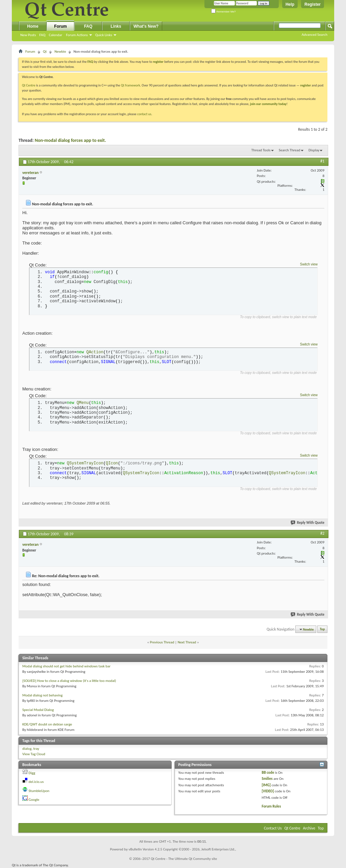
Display (314, 150)
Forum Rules (271, 806)
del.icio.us (36, 782)
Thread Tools (261, 150)
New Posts (28, 35)
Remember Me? (224, 12)
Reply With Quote (308, 523)
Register (313, 4)
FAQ (42, 35)
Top (323, 629)
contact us (144, 114)
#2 (322, 533)
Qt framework (131, 85)
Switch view (309, 264)
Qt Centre (29, 85)
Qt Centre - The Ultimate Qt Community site (184, 859)
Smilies (267, 779)
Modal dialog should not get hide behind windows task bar (66, 666)
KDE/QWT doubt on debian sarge (47, 724)
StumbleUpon (39, 791)
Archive (309, 828)
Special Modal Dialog (38, 710)
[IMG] (266, 785)
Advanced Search (315, 35)
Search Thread (290, 150)
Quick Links (104, 35)
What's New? (146, 26)
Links (116, 26)
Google (34, 800)
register (306, 85)
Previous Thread (162, 642)
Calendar (55, 35)
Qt (45, 52)
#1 (322, 161)
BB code (268, 773)
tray (36, 749)
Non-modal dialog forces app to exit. (70, 140)
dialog (27, 749)
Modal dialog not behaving (42, 695)
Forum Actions (77, 35)
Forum (60, 26)
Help (290, 4)
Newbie (60, 52)
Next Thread (187, 642)
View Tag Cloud (34, 754)
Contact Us (273, 828)
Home (33, 26)
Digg (32, 773)
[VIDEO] (268, 791)
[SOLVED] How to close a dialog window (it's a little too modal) (69, 681)
